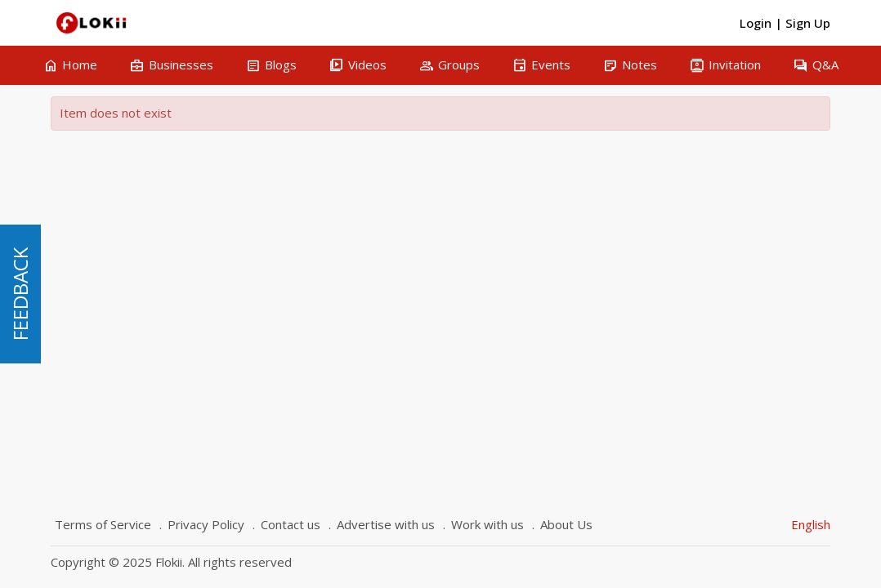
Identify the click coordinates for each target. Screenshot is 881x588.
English (811, 524)
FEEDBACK (20, 294)
